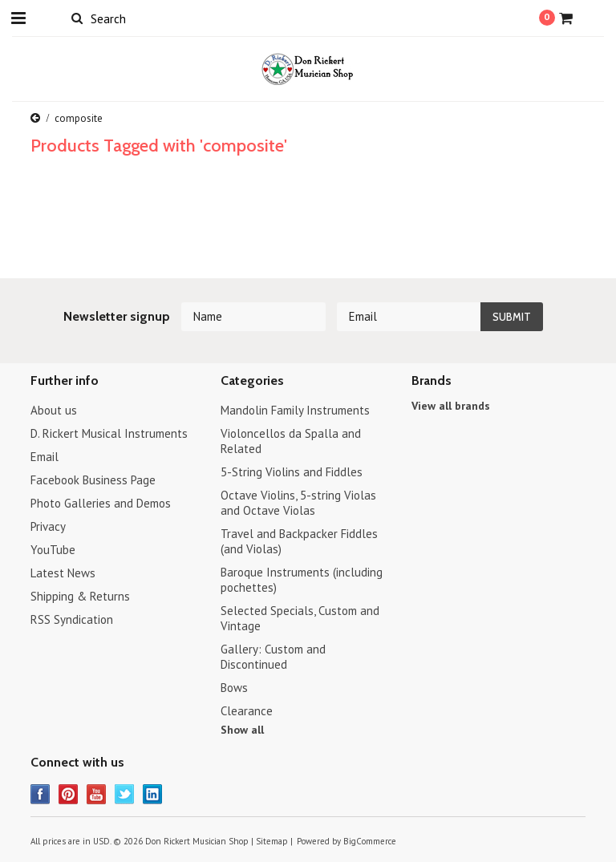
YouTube (53, 550)
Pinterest (69, 794)
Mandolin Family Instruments (295, 410)
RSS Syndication (72, 619)
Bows (234, 688)
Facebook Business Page (93, 480)
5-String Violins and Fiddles (292, 472)
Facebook (41, 794)
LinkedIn (153, 794)
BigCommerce (370, 841)
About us (54, 410)
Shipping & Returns (80, 596)
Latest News (63, 573)
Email (45, 457)
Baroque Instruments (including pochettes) (302, 580)
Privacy (48, 526)
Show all (242, 730)
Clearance (247, 711)
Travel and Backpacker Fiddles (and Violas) (299, 541)
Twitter (125, 794)
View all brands (451, 406)
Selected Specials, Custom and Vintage (300, 618)
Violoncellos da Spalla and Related (291, 441)
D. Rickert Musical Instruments (109, 433)
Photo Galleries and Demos (101, 503)
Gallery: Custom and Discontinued (273, 657)
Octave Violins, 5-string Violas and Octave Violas (298, 503)
